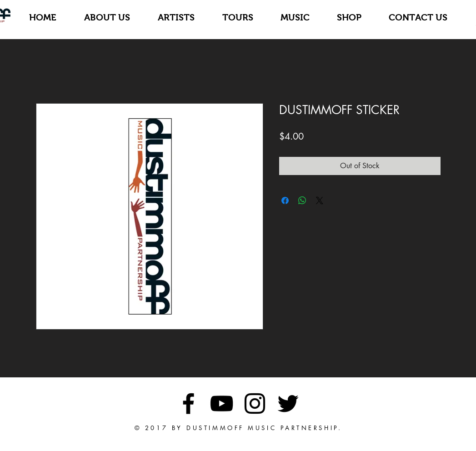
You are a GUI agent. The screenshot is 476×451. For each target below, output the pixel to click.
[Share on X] (320, 200)
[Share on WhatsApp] (302, 200)
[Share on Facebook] (285, 200)
